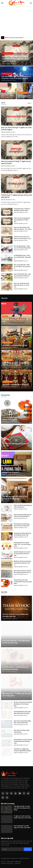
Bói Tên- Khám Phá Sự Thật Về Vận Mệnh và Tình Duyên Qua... (23, 704)
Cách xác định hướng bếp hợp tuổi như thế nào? (23, 506)
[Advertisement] (16, 17)
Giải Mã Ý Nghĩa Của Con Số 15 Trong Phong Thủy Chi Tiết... (22, 554)
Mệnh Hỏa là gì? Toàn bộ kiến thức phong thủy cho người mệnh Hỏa (15, 38)
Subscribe (28, 849)
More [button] (29, 103)
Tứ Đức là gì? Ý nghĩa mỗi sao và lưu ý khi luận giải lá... (16, 196)
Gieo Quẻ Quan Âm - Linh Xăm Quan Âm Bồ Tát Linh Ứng (16, 642)
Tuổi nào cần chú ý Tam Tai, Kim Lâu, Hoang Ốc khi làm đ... (16, 418)
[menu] (2, 3)
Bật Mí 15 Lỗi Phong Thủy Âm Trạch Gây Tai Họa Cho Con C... (22, 563)
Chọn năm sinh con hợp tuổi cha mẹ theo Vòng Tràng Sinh (7, 95)
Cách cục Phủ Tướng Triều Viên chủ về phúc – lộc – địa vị (23, 228)
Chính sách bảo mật (7, 863)
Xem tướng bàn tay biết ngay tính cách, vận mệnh (22, 827)
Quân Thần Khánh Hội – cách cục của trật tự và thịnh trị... (22, 275)
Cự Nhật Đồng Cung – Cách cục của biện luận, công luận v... (22, 257)
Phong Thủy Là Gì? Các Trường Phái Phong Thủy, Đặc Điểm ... (23, 582)
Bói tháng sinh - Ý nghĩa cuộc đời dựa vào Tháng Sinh (16, 695)
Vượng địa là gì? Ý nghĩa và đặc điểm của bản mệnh (22, 210)
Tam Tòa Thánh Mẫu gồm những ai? (16, 385)
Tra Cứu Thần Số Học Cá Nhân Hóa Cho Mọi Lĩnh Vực (15, 615)
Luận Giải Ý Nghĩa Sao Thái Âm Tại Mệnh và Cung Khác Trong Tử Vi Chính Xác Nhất (16, 77)
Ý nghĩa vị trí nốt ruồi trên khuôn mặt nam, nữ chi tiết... (23, 817)
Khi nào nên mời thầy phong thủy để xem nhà (16, 445)
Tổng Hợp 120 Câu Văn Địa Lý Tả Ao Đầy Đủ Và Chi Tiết (22, 534)
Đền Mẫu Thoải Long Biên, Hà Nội (15, 345)
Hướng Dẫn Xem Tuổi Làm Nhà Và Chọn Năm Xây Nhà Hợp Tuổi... (23, 741)
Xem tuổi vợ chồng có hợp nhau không (22, 731)
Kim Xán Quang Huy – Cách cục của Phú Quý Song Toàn (22, 247)
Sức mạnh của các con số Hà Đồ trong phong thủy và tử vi (22, 571)
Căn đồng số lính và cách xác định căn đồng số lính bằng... (22, 808)
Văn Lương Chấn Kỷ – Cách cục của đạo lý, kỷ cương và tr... (22, 266)
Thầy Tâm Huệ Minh (6, 63)
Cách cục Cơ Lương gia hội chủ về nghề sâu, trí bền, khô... (22, 220)
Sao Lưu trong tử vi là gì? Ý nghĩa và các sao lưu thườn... (16, 162)
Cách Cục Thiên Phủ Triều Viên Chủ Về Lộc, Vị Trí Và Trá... (22, 285)
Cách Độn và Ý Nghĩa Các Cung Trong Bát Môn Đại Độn (22, 750)
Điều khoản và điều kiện (14, 862)
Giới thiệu (17, 863)
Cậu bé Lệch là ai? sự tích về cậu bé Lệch (24, 96)
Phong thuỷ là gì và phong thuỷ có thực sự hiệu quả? (22, 525)
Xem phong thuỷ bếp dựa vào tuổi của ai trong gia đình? (23, 515)
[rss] (7, 798)
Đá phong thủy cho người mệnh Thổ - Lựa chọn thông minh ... (22, 544)
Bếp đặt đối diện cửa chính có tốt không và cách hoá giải (15, 498)
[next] (31, 38)
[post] (16, 53)
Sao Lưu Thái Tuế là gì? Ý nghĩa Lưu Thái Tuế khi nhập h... (16, 129)
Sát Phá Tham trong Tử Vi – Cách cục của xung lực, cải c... (23, 238)
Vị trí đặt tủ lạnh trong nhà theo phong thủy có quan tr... (14, 471)
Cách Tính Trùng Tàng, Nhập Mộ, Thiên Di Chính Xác (22, 722)
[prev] (28, 38)
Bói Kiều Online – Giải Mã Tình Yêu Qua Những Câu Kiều (15, 668)
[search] (31, 3)
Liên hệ (3, 862)
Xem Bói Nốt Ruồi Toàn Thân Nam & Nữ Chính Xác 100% (22, 712)
